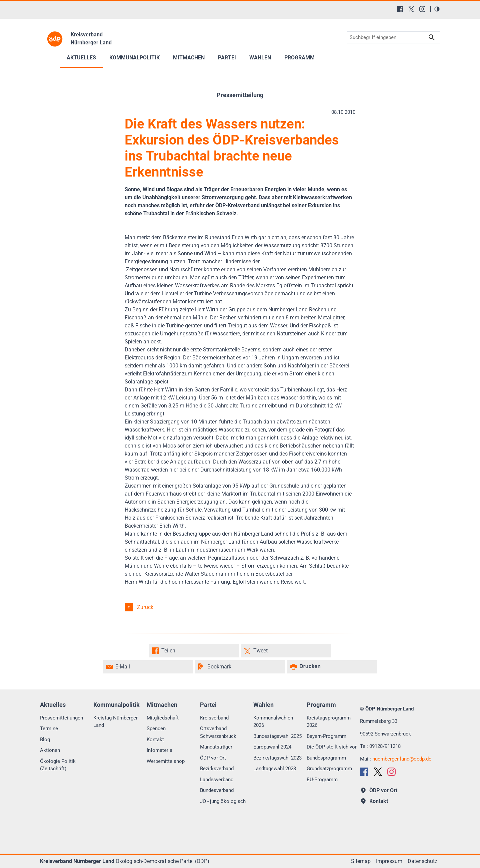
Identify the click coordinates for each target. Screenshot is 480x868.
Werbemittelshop (166, 761)
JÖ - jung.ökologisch (223, 801)
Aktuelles (81, 58)
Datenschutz (422, 861)
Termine (49, 729)
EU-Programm (322, 780)
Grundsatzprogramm (329, 769)
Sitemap (361, 861)
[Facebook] (400, 9)
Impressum (389, 861)
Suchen (432, 38)
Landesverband (217, 780)
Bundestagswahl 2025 (277, 736)
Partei (227, 58)
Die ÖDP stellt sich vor (332, 747)
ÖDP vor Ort (213, 758)
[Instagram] (422, 9)
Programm (299, 58)
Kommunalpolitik (134, 58)
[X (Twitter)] (411, 9)
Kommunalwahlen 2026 (273, 722)
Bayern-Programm (326, 736)
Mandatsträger (216, 747)
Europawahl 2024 (272, 747)
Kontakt (155, 740)
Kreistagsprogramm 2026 (329, 722)
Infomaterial (160, 750)
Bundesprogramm (326, 758)
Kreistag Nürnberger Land (115, 722)
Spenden (156, 729)
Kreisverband (214, 718)
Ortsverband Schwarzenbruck (218, 732)
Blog (45, 740)
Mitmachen (189, 58)
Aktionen (50, 750)
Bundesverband (217, 790)
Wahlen (260, 58)
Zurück (145, 607)
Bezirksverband (217, 769)
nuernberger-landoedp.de (402, 759)
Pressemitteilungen (61, 718)
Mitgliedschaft (163, 718)
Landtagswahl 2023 (275, 769)
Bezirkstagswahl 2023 (277, 758)
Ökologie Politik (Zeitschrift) (58, 765)
